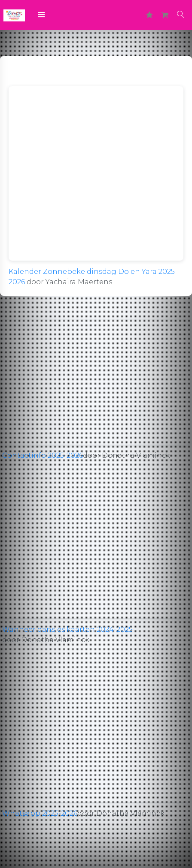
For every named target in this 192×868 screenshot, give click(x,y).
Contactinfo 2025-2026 (43, 455)
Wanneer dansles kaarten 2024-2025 (67, 629)
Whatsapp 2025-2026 (40, 813)
